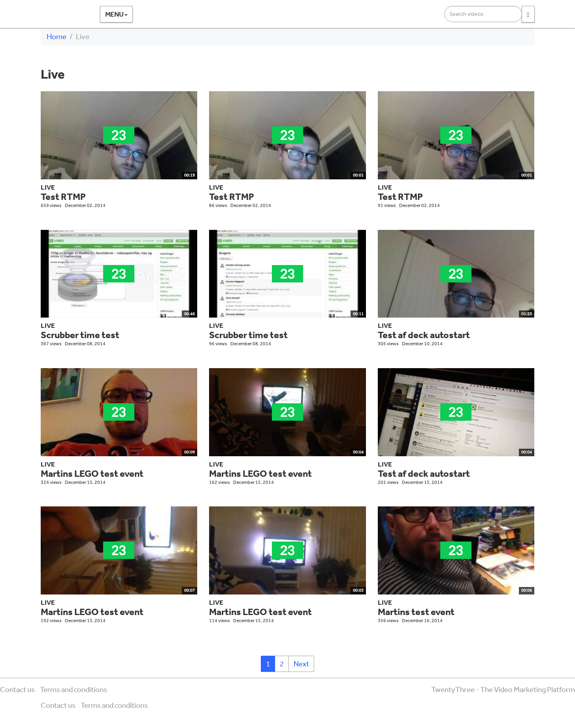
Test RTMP (63, 197)
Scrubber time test (80, 335)
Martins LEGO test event (92, 473)
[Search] (528, 14)
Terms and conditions (74, 689)
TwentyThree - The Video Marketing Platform (503, 689)
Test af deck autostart (424, 335)
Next (301, 664)
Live (48, 187)
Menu (116, 14)
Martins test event (416, 612)
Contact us (17, 689)
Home (57, 36)
